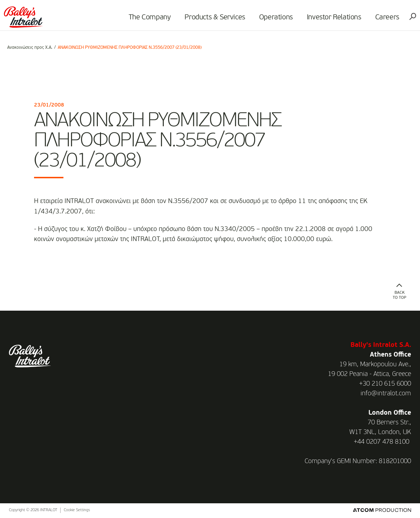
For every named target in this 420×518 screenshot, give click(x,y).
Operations (273, 20)
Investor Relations (331, 20)
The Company (147, 20)
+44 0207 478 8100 (381, 442)
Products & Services (212, 20)
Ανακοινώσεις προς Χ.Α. (30, 48)
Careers (384, 20)
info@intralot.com (386, 394)
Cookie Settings (77, 510)
